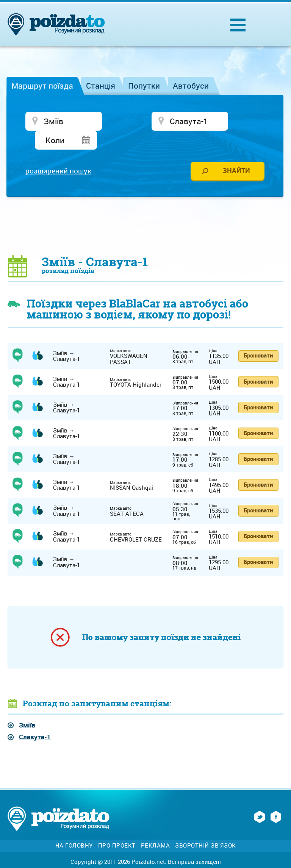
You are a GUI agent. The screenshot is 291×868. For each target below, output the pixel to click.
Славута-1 (35, 720)
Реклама (156, 828)
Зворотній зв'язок (206, 828)
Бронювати (258, 339)
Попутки (144, 86)
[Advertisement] (145, 209)
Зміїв (27, 708)
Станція (101, 86)
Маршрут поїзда (42, 86)
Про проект (117, 828)
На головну (74, 828)
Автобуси (191, 86)
